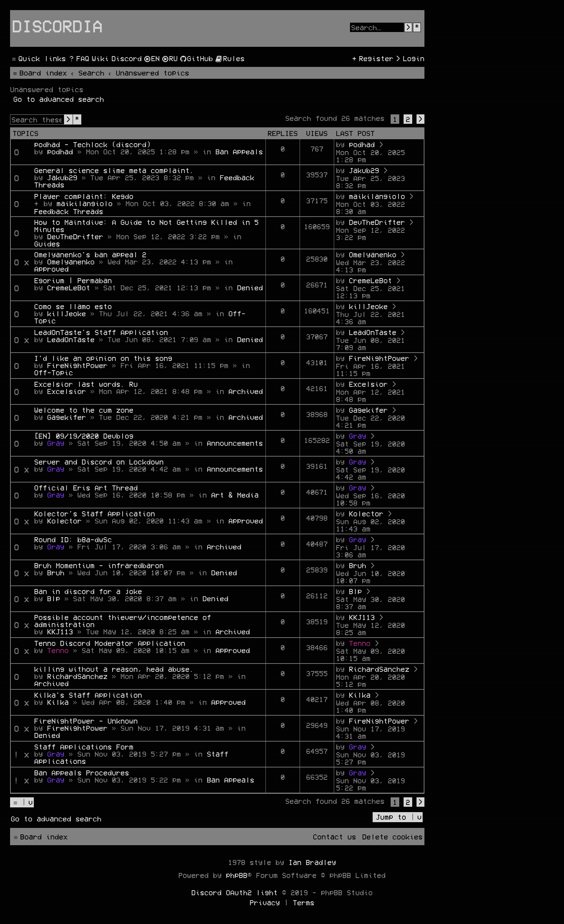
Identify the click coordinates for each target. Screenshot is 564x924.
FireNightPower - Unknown (86, 721)
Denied (250, 287)
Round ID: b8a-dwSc (73, 539)
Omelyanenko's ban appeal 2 (90, 254)
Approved (51, 269)
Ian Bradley (312, 862)
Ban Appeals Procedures (82, 773)
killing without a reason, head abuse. (114, 669)
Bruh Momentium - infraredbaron (99, 565)
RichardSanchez (77, 676)
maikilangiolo (85, 203)
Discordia (57, 26)
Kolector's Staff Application (95, 513)
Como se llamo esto (73, 306)
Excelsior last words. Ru (86, 384)
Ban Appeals (239, 151)
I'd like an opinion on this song (103, 358)
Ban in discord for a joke (88, 591)
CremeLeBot (69, 287)
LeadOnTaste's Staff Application (101, 332)
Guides (47, 244)
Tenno (58, 650)
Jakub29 (62, 177)
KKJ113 (60, 631)
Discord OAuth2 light (235, 892)
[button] (420, 119)
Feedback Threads (69, 211)
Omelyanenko (71, 262)
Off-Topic (54, 372)
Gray (56, 443)
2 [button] (408, 119)
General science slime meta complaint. (114, 170)
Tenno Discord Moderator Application (110, 643)
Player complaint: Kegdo (84, 196)
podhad (60, 151)
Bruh (56, 572)
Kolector (64, 521)
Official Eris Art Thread (86, 488)
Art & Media (235, 495)
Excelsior (67, 391)
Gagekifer (67, 417)
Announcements (235, 443)
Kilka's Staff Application (88, 695)
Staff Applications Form (84, 747)
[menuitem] (78, 58)
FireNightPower (77, 365)
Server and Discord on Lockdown (99, 462)
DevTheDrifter (75, 236)
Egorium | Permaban (73, 280)
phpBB (237, 875)
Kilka (58, 702)
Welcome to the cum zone (84, 410)
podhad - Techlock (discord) (92, 144)
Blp (54, 598)
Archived (246, 391)
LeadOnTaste (71, 339)
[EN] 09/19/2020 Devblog (84, 436)
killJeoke (67, 313)
